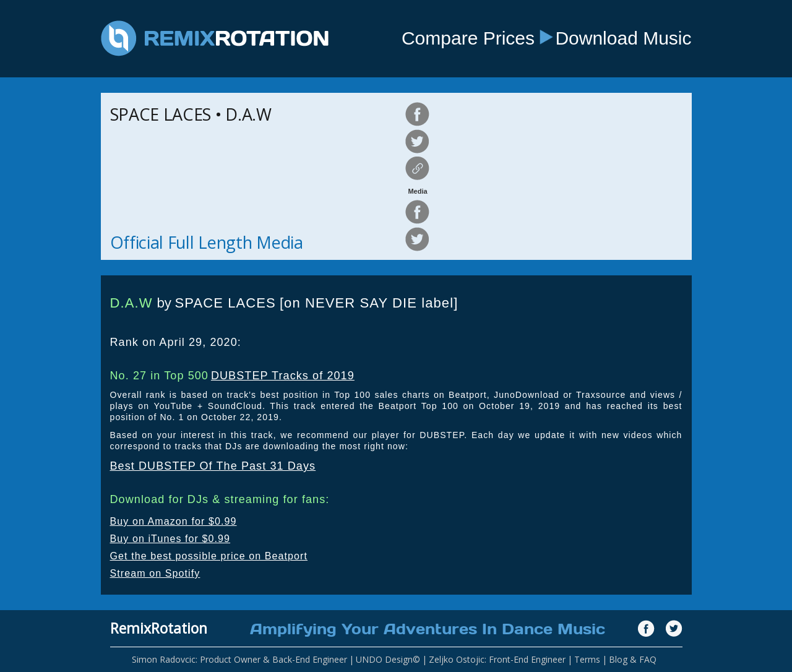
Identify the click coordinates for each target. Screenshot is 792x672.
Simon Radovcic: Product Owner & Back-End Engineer (239, 659)
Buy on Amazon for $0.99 (174, 521)
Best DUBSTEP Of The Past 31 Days (213, 466)
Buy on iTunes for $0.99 (170, 539)
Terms (587, 659)
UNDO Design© (388, 659)
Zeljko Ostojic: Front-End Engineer (497, 659)
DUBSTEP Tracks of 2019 (283, 376)
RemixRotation (159, 628)
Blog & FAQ (633, 659)
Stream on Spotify (155, 573)
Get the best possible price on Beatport (209, 556)
